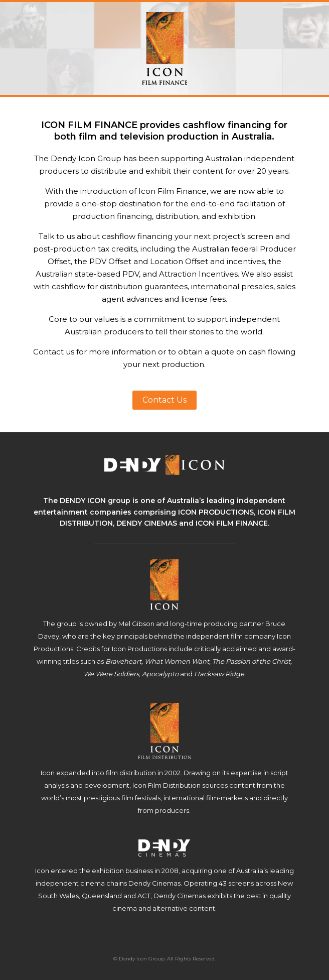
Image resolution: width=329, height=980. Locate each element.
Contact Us (164, 400)
